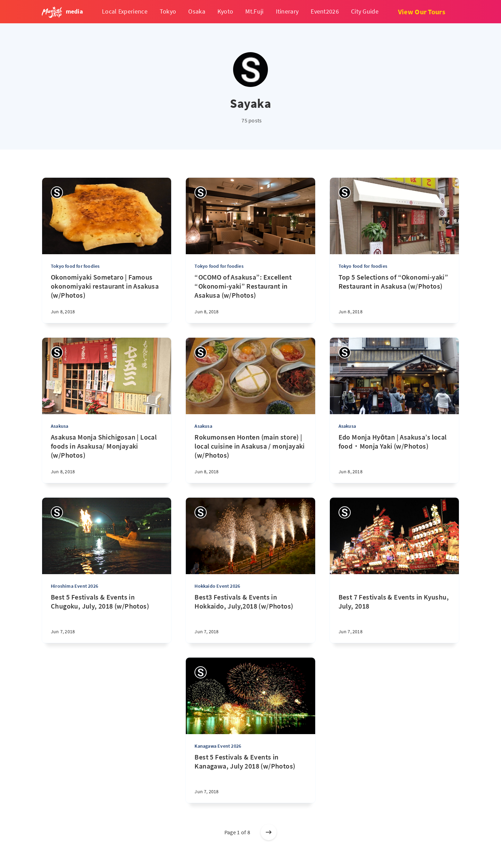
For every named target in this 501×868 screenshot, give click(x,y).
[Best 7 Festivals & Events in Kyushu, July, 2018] (394, 609)
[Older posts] (269, 832)
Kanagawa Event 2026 (218, 746)
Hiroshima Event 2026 (74, 586)
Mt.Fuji (254, 11)
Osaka (197, 11)
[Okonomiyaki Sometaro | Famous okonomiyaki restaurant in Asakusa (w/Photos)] (107, 298)
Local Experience (125, 11)
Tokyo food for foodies (75, 266)
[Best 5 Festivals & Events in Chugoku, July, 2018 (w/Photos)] (107, 618)
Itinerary (287, 11)
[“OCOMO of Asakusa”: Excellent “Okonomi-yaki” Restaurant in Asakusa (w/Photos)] (250, 298)
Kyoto (225, 11)
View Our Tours (422, 12)
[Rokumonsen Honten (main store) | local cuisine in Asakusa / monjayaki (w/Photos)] (250, 458)
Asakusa (59, 426)
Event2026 (325, 11)
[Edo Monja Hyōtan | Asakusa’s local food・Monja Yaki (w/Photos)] (394, 458)
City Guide (365, 11)
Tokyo (168, 11)
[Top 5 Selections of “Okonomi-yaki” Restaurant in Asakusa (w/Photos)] (394, 298)
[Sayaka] (57, 192)
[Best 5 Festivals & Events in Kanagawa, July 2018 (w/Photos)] (250, 778)
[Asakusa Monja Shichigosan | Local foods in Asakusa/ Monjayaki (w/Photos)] (107, 458)
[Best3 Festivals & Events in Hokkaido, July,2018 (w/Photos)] (250, 618)
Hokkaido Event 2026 (217, 586)
